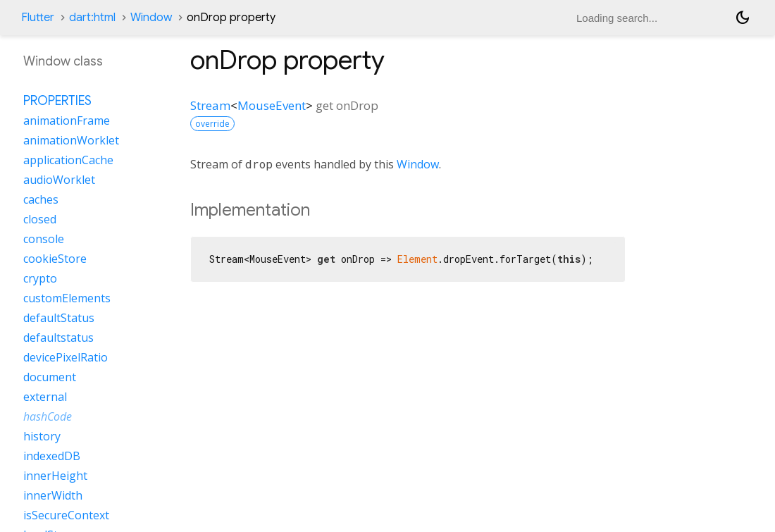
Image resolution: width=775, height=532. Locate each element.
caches (41, 199)
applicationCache (68, 160)
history (42, 436)
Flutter (38, 18)
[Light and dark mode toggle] (743, 18)
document (50, 377)
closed (40, 219)
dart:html (92, 18)
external (45, 397)
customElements (67, 298)
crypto (40, 278)
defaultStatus (59, 318)
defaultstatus (58, 338)
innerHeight (55, 476)
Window (151, 18)
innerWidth (53, 495)
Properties (57, 101)
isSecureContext (66, 515)
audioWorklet (59, 180)
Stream (210, 105)
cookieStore (55, 259)
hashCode (48, 416)
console (44, 239)
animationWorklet (71, 140)
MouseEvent (272, 105)
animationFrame (67, 120)
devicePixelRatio (66, 357)
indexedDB (52, 456)
